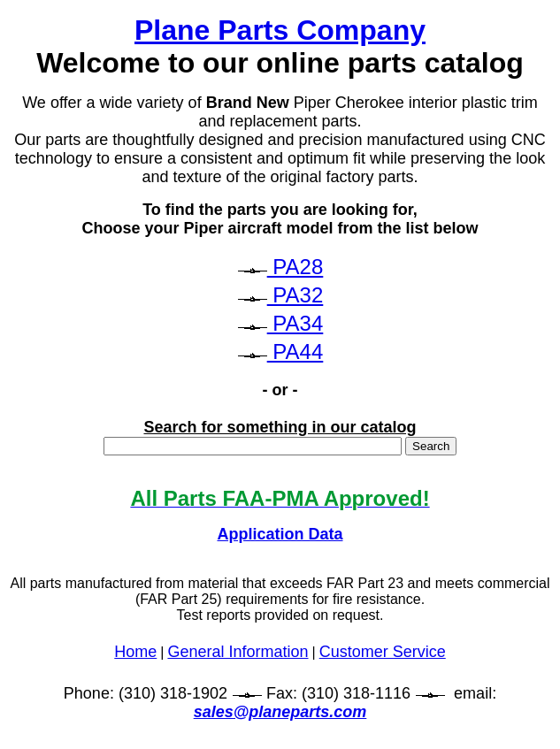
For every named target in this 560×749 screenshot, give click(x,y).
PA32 (295, 295)
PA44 (295, 352)
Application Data (280, 534)
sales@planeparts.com (280, 712)
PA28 (295, 267)
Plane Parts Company (280, 30)
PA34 (295, 323)
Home (135, 652)
